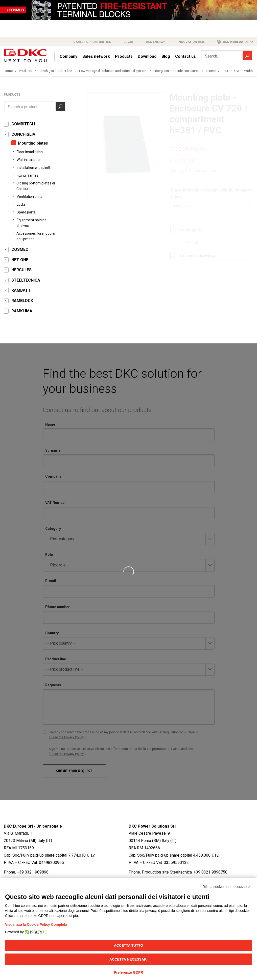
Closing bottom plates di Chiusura (36, 186)
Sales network (96, 56)
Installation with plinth (34, 168)
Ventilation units (30, 197)
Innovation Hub (191, 42)
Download (147, 56)
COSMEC (20, 249)
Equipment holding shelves (32, 223)
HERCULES (21, 270)
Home (8, 71)
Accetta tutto (129, 945)
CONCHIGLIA (23, 134)
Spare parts (26, 212)
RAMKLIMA (22, 311)
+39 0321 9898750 (211, 872)
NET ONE (20, 260)
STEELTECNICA (26, 280)
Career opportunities (92, 42)
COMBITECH (23, 124)
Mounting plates (33, 143)
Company (68, 56)
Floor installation (30, 152)
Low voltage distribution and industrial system (113, 71)
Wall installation (29, 160)
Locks (21, 204)
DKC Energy (155, 42)
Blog (166, 56)
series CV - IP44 (217, 71)
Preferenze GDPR (129, 972)
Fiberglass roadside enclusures (176, 71)
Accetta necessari (128, 959)
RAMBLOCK (22, 301)
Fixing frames (28, 175)
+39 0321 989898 (33, 872)
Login (128, 42)
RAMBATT (21, 290)
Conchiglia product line (56, 71)
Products (124, 56)
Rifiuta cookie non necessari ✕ (227, 887)
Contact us (185, 56)
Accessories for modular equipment (36, 236)
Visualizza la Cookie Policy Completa (36, 924)
